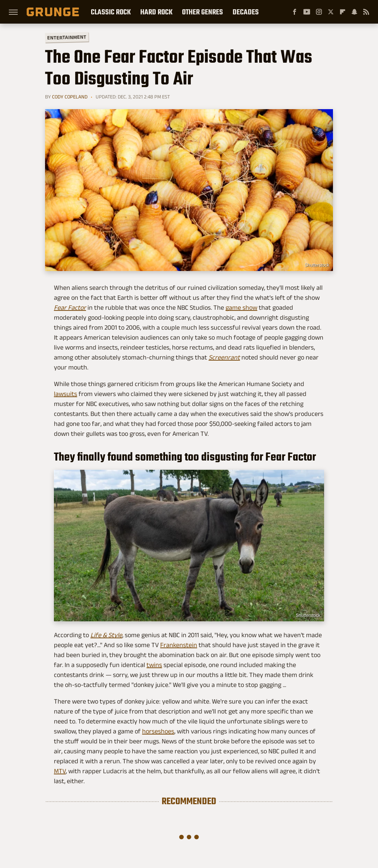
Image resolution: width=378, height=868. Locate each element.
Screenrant (224, 357)
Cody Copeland (70, 97)
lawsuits (66, 394)
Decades (246, 12)
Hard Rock (156, 12)
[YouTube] (307, 12)
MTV (60, 771)
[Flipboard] (343, 12)
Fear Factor (70, 308)
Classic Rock (111, 12)
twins (154, 665)
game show (241, 308)
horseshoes (158, 731)
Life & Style (106, 635)
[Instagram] (319, 12)
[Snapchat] (354, 12)
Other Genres (202, 12)
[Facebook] (295, 12)
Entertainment (67, 37)
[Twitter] (331, 12)
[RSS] (366, 12)
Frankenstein (179, 645)
